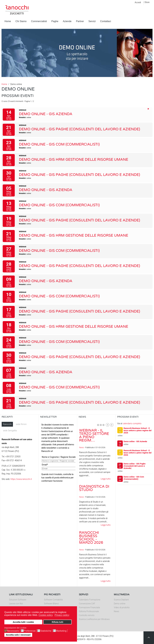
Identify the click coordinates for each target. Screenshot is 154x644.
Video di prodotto (122, 607)
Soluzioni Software (18, 600)
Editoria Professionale (89, 611)
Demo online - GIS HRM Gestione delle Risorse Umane (74, 160)
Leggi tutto (106, 479)
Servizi (92, 21)
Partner (80, 21)
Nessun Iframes (58, 452)
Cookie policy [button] (46, 615)
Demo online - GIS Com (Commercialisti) (59, 144)
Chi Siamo (21, 21)
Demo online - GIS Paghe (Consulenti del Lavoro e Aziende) (79, 129)
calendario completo (132, 423)
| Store (147, 2)
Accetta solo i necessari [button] (18, 635)
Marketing (61, 631)
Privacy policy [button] (62, 615)
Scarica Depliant (121, 600)
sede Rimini (21, 424)
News (81, 447)
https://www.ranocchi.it (21, 479)
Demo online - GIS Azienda (46, 114)
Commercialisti (39, 21)
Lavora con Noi (16, 604)
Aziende (67, 21)
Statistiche (46, 631)
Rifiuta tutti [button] (57, 622)
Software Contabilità (53, 600)
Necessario (13, 631)
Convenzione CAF (87, 604)
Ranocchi (7, 424)
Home (8, 21)
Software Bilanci (51, 604)
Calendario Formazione (90, 600)
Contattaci (106, 21)
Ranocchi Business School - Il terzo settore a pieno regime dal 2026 (138, 430)
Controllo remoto (87, 615)
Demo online (120, 604)
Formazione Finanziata (89, 607)
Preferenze (30, 631)
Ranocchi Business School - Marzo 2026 (91, 538)
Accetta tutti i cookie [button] (23, 622)
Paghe (55, 21)
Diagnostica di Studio (94, 488)
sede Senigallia (10, 431)
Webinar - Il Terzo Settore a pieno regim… (94, 435)
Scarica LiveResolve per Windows (94, 619)
